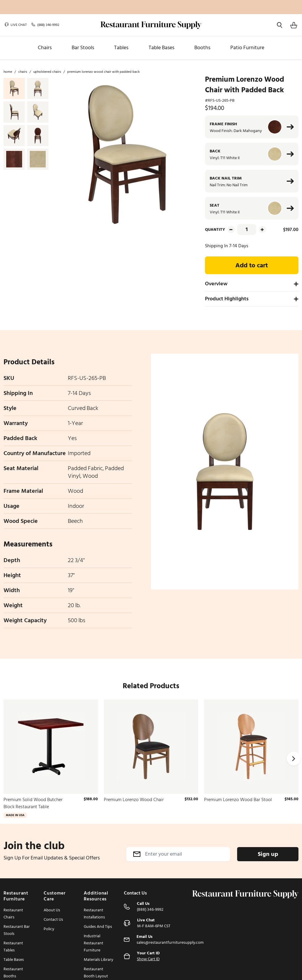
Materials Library (99, 960)
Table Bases (14, 960)
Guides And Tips (98, 927)
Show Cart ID (148, 959)
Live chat (16, 25)
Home (8, 72)
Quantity (215, 229)
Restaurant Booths (13, 972)
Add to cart (252, 265)
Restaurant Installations (94, 914)
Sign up (268, 854)
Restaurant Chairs (13, 914)
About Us (52, 910)
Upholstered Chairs (47, 72)
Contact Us (53, 919)
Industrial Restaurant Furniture (93, 943)
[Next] (294, 759)
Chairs (23, 72)
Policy (49, 929)
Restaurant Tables (13, 947)
